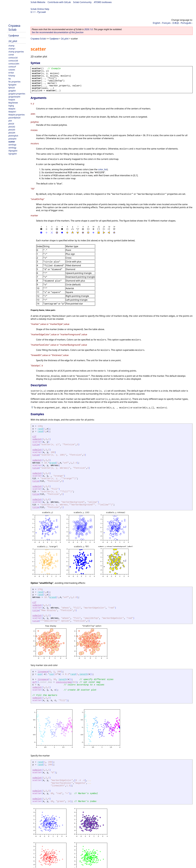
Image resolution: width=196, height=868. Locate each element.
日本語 (176, 23)
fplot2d (12, 88)
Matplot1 (12, 112)
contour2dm (14, 64)
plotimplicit (13, 136)
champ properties (16, 52)
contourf (12, 67)
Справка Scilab (14, 28)
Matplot (12, 109)
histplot (12, 100)
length (83, 674)
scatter (12, 142)
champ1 (12, 49)
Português (186, 23)
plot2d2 (12, 127)
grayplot (12, 91)
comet (11, 55)
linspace (43, 672)
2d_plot (13, 41)
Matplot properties (17, 115)
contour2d (13, 58)
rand (40, 429)
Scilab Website (38, 2)
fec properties (14, 82)
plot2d (11, 124)
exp (40, 674)
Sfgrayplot (13, 151)
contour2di (13, 61)
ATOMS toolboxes (103, 2)
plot (10, 121)
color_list (103, 169)
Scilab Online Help (40, 9)
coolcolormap (64, 682)
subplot (37, 439)
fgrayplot (12, 85)
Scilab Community (82, 2)
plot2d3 (12, 130)
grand (53, 463)
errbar (11, 73)
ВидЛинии (13, 103)
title (36, 445)
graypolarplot (14, 97)
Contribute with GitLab (59, 2)
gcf (34, 682)
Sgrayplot (13, 154)
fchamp (12, 76)
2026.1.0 (88, 29)
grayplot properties (17, 94)
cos (51, 674)
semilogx (12, 145)
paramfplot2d (14, 118)
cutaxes (12, 70)
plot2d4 (12, 133)
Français (166, 23)
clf (34, 437)
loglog (11, 106)
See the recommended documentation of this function (58, 32)
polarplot (12, 139)
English (157, 23)
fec (10, 79)
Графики (14, 35)
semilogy (12, 148)
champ (11, 46)
